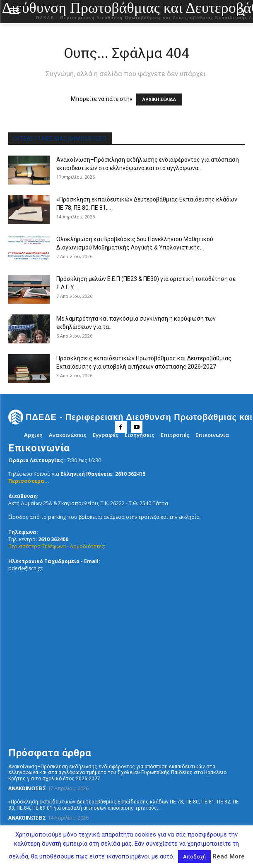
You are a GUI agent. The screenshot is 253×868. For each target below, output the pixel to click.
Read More (229, 856)
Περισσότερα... (29, 481)
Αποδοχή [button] (194, 857)
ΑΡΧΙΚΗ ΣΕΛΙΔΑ (159, 100)
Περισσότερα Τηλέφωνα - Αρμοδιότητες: (57, 546)
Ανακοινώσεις (27, 788)
